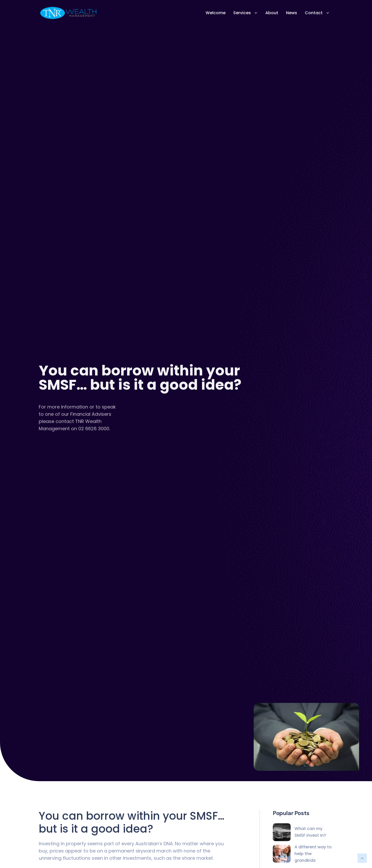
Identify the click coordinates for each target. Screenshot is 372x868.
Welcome (216, 13)
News (292, 13)
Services (245, 13)
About (272, 13)
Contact (317, 13)
